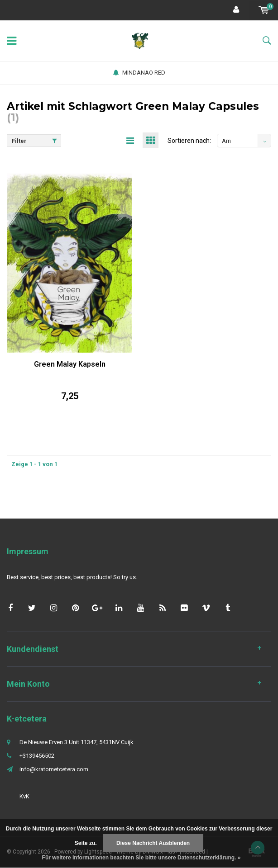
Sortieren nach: (189, 141)
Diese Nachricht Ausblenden (153, 843)
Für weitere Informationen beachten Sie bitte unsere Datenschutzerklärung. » (141, 858)
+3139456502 (37, 756)
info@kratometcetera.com (54, 769)
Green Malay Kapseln (70, 364)
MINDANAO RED (139, 73)
